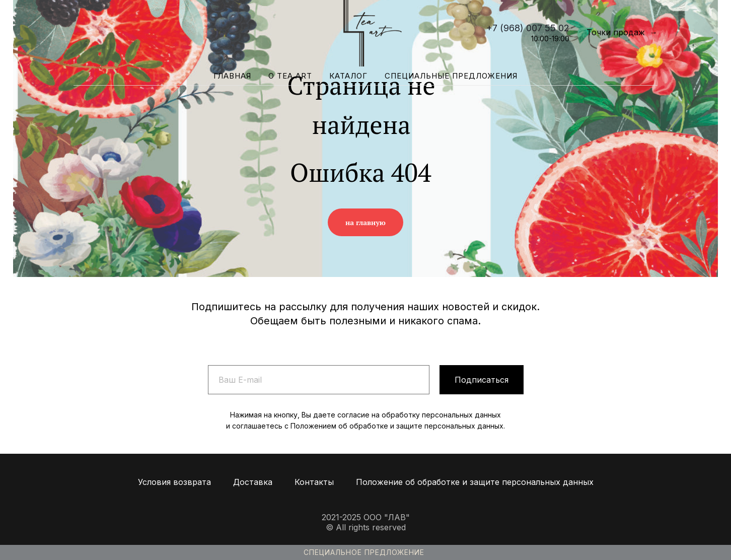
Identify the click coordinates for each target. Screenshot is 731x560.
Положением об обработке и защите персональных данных (397, 426)
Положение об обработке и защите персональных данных (475, 482)
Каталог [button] (348, 76)
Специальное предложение (364, 552)
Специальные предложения (451, 76)
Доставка (253, 482)
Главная (232, 76)
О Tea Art (290, 76)
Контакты (314, 482)
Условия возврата (174, 482)
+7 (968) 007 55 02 (528, 28)
